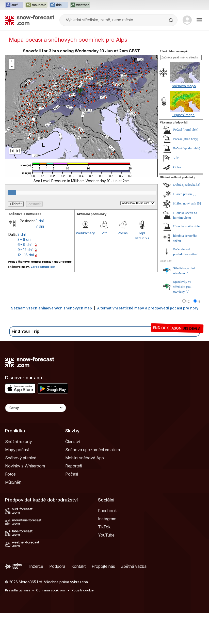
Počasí (123, 264)
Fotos (10, 505)
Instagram (107, 550)
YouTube (106, 566)
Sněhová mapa (184, 117)
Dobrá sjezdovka (184, 216)
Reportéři (74, 497)
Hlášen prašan (182, 225)
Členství (73, 473)
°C (188, 333)
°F (199, 333)
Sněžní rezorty (19, 473)
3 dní (40, 252)
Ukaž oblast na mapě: (174, 82)
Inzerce (36, 597)
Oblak (177, 198)
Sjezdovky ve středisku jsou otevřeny (182, 318)
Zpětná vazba (134, 597)
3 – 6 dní (24, 270)
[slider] (12, 224)
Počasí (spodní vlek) (187, 179)
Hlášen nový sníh (185, 234)
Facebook (107, 542)
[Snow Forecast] (30, 20)
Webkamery (85, 264)
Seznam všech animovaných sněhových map (51, 339)
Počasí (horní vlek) (186, 160)
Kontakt (78, 597)
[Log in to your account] (187, 20)
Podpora (57, 597)
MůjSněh (13, 513)
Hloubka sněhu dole (186, 257)
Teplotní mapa (183, 146)
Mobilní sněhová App (85, 489)
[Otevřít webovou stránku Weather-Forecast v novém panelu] (80, 5)
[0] (195, 225)
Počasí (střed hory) (186, 170)
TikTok (104, 558)
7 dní (40, 257)
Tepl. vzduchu (142, 266)
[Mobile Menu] (199, 20)
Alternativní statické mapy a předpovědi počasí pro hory (148, 339)
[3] (198, 216)
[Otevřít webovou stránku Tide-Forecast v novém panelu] (59, 5)
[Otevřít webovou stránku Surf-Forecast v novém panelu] (14, 5)
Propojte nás (103, 597)
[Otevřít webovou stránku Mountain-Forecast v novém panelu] (36, 5)
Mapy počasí (17, 481)
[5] (199, 234)
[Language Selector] (36, 439)
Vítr (104, 264)
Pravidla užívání (18, 621)
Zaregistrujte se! (43, 298)
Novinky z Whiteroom (25, 497)
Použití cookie (83, 621)
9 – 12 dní (25, 281)
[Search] (171, 20)
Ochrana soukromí (51, 621)
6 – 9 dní (25, 276)
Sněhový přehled (21, 489)
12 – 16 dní (26, 286)
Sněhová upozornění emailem (93, 481)
